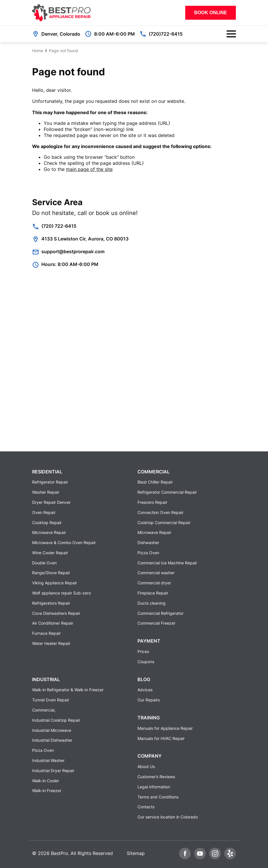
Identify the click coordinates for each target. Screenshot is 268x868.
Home (38, 51)
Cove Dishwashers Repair (56, 613)
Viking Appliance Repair (55, 583)
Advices (145, 690)
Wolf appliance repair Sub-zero (62, 593)
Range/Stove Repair (51, 573)
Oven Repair (44, 512)
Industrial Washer (48, 760)
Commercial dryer (154, 583)
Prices (143, 651)
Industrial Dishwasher (52, 740)
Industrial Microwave (52, 730)
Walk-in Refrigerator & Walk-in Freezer (68, 690)
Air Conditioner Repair (53, 623)
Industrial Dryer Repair (53, 771)
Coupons (146, 662)
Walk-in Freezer (47, 790)
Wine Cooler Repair (50, 553)
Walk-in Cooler (46, 781)
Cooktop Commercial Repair (164, 523)
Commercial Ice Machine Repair (167, 563)
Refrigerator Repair (50, 482)
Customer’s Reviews (156, 777)
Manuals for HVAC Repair (161, 738)
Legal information (154, 787)
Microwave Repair (49, 532)
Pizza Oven (148, 553)
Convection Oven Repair (160, 512)
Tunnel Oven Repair (51, 700)
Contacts (146, 807)
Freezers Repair (152, 502)
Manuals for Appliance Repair (165, 728)
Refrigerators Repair (51, 603)
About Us (146, 766)
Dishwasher (148, 542)
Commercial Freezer (156, 623)
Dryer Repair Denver (51, 502)
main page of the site (89, 169)
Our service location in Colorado (168, 817)
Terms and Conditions (158, 797)
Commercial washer (156, 573)
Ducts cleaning (152, 603)
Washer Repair (46, 492)
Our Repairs (149, 700)
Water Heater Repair (51, 643)
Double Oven (44, 563)
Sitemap (136, 853)
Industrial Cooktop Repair (56, 720)
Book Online (211, 13)
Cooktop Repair (47, 523)
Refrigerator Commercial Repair (167, 492)
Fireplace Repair (153, 593)
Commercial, (44, 710)
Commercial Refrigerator (160, 613)
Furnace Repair (46, 633)
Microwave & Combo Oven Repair (64, 542)
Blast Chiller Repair (155, 482)
